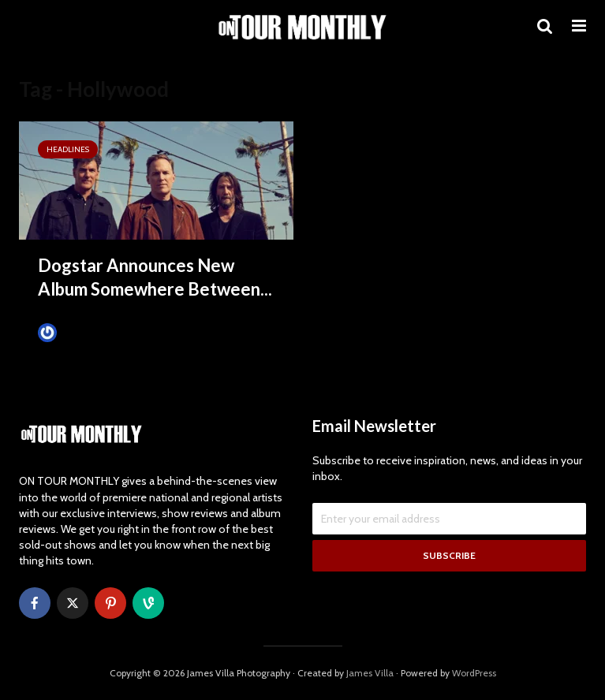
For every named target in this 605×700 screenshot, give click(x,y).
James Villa (74, 332)
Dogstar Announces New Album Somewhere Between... (155, 277)
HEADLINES (68, 149)
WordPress (474, 673)
